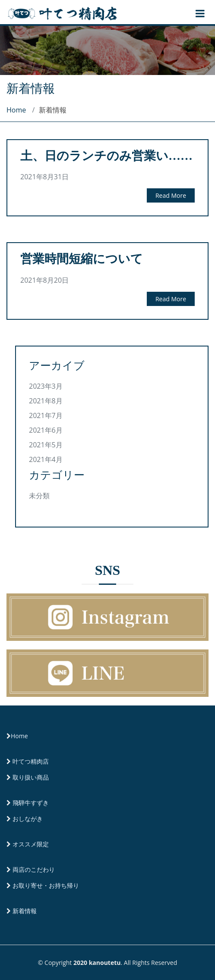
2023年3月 (46, 386)
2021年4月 (46, 459)
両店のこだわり (34, 869)
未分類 (39, 496)
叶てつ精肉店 (31, 761)
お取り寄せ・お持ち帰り (46, 885)
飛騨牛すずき (31, 803)
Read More (171, 195)
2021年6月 (46, 430)
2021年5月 (46, 445)
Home (16, 110)
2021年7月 (46, 415)
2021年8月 (46, 401)
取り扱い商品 (31, 777)
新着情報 (25, 911)
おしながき (28, 819)
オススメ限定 (31, 844)
